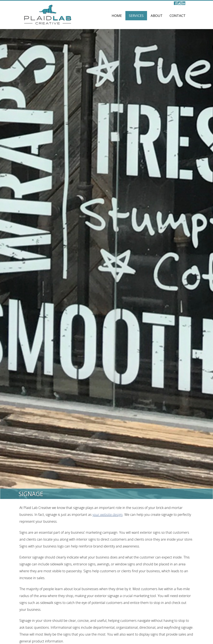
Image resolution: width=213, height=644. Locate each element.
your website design (108, 515)
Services (136, 16)
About (157, 16)
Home (117, 16)
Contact (178, 16)
